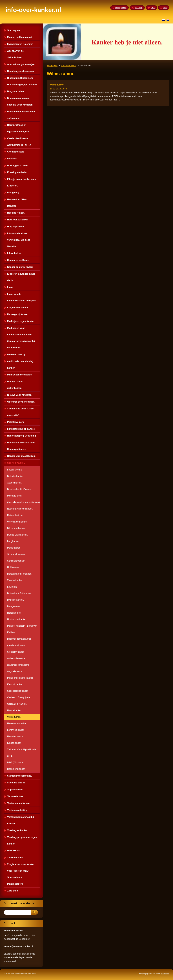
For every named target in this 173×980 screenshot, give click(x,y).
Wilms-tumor (57, 85)
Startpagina (52, 66)
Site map (138, 8)
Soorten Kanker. (69, 66)
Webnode (165, 974)
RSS (153, 8)
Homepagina (121, 8)
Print (165, 8)
